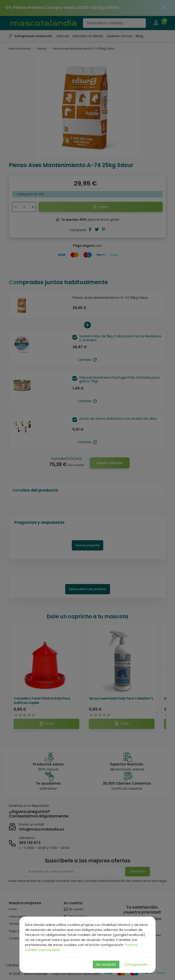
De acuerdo (106, 964)
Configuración (136, 964)
